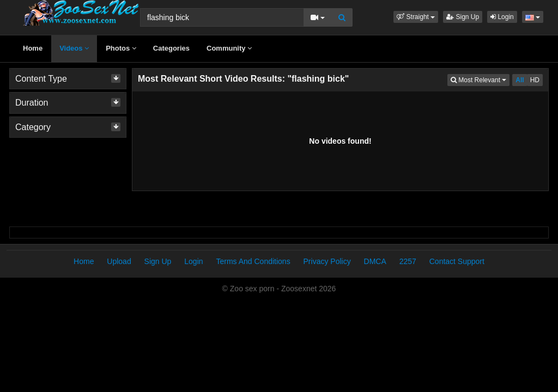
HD (535, 80)
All (520, 80)
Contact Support (457, 261)
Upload (119, 261)
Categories (171, 48)
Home (33, 48)
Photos (121, 48)
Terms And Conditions (253, 261)
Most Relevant (480, 79)
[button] (416, 17)
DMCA (375, 261)
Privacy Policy (327, 261)
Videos (74, 48)
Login (502, 17)
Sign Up (463, 17)
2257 (408, 261)
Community (229, 48)
